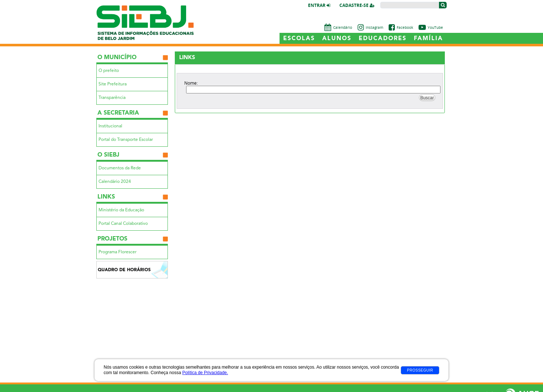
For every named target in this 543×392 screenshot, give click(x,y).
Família (428, 39)
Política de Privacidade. (205, 373)
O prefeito (109, 71)
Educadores (383, 39)
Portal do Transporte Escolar (126, 140)
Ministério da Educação (121, 210)
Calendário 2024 (115, 182)
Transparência (112, 98)
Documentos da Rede (120, 168)
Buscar (427, 98)
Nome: (191, 83)
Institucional (110, 126)
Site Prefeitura (113, 84)
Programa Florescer (118, 252)
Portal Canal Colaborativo (123, 224)
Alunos (337, 39)
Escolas (299, 39)
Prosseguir (420, 370)
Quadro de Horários (124, 270)
